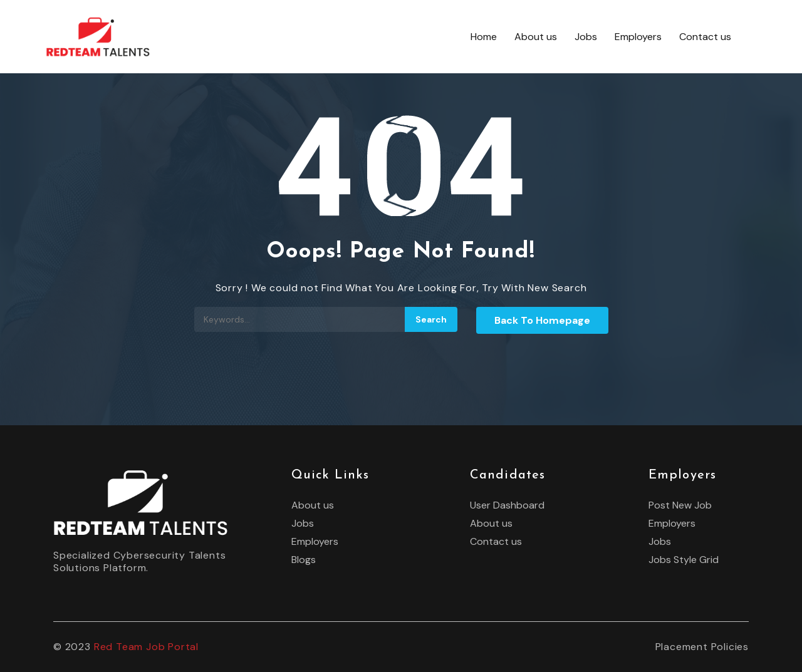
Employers (638, 37)
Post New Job (680, 505)
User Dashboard (507, 505)
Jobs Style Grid (684, 560)
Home (484, 37)
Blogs (304, 560)
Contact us (705, 37)
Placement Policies (702, 647)
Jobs (586, 37)
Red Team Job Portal (146, 647)
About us (536, 37)
